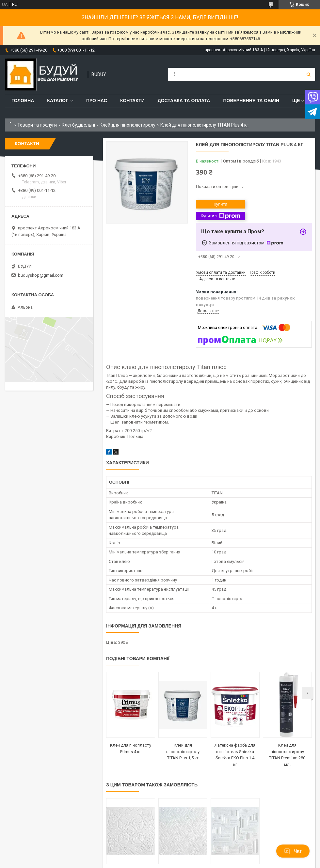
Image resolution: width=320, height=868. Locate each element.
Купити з (220, 216)
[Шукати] (309, 74)
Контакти (132, 101)
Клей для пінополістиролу (128, 125)
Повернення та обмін (251, 101)
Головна (23, 101)
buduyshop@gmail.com (41, 275)
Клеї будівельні (78, 125)
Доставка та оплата (184, 101)
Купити (220, 204)
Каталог (58, 101)
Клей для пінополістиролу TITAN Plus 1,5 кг (183, 752)
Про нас (97, 101)
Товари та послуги (37, 125)
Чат (293, 851)
